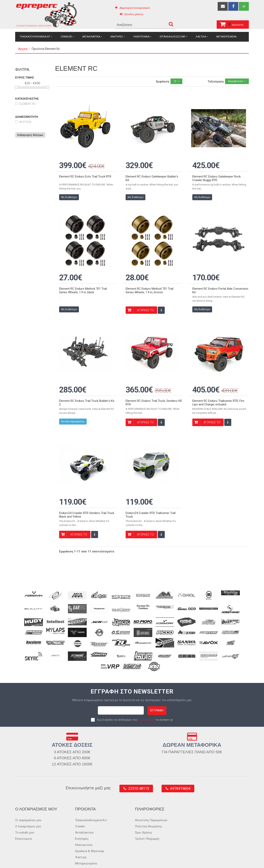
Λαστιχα (201, 37)
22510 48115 (139, 769)
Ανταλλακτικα (91, 37)
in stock (25, 122)
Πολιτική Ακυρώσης (149, 807)
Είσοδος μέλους (134, 14)
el (244, 6)
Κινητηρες (117, 37)
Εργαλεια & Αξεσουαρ (173, 37)
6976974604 (180, 769)
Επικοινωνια (23, 820)
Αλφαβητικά (235, 81)
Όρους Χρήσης (146, 701)
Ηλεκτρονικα (141, 37)
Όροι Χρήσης (144, 814)
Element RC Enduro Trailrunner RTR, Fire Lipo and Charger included (218, 388)
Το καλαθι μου (25, 814)
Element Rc (28, 104)
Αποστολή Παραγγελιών (151, 801)
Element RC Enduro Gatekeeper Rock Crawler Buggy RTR (216, 174)
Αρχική (23, 49)
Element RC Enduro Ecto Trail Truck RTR (85, 172)
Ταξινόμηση (216, 81)
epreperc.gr (33, 860)
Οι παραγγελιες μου (28, 801)
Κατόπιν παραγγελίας (73, 407)
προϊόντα (212, 24)
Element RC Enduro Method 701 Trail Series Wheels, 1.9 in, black (83, 281)
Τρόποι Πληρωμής (147, 820)
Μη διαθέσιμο (69, 192)
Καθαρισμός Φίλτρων (30, 135)
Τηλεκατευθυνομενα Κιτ (35, 37)
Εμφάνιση (163, 81)
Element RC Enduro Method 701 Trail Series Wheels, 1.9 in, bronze (149, 281)
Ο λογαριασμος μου (28, 807)
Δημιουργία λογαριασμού (135, 8)
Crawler (66, 37)
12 (175, 81)
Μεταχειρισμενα (226, 37)
